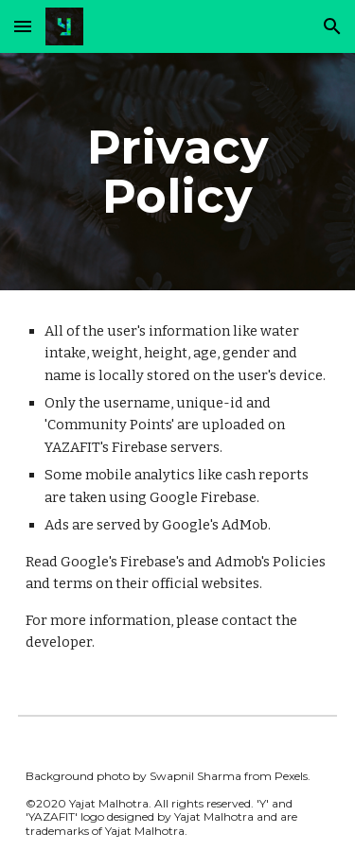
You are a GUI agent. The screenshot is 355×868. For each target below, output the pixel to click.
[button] (23, 26)
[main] (178, 172)
